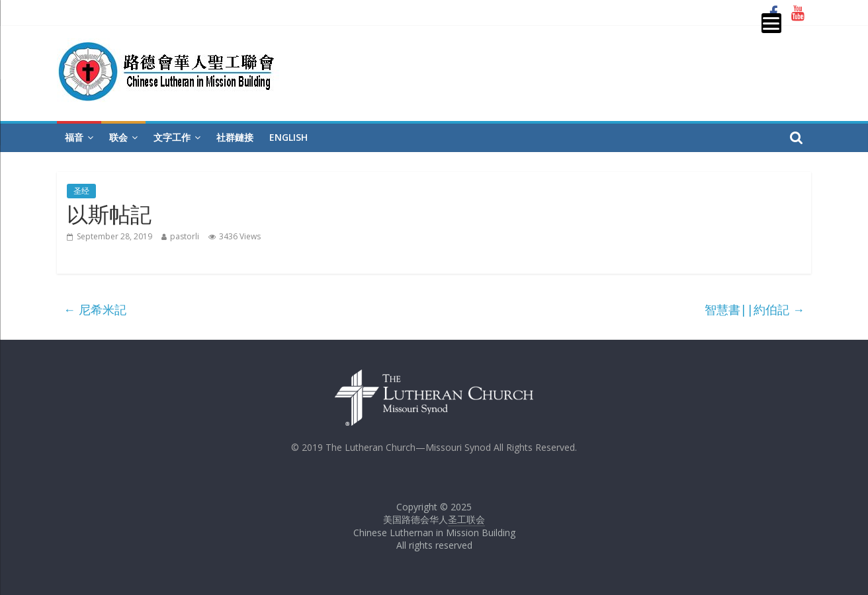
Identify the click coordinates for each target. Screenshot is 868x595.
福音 (74, 137)
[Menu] (771, 23)
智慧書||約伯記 (755, 309)
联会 (118, 137)
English (288, 137)
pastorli (185, 236)
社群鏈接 (235, 137)
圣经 (81, 191)
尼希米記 (95, 309)
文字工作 (172, 137)
